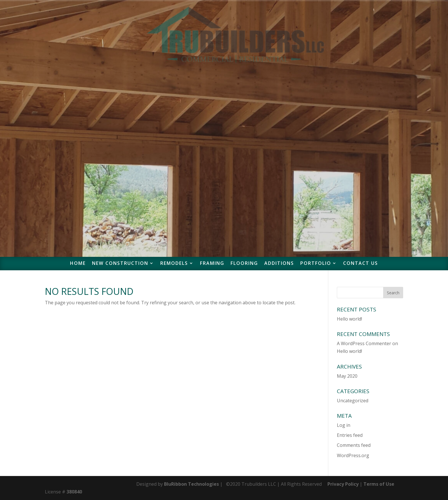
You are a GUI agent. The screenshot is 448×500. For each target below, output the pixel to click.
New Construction (120, 264)
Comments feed (354, 445)
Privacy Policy (343, 484)
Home (78, 264)
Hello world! (349, 319)
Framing (212, 264)
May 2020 (347, 376)
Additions (279, 264)
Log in (344, 425)
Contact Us (361, 264)
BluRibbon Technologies (191, 484)
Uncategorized (353, 401)
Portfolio (316, 264)
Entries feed (350, 435)
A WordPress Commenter (364, 343)
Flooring (244, 264)
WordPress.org (353, 455)
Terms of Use (379, 484)
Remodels (174, 264)
